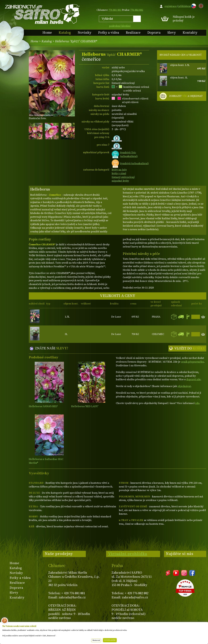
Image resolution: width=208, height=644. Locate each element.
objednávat (184, 386)
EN (200, 5)
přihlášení (185, 6)
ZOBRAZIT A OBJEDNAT (186, 96)
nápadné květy (120, 181)
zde (197, 403)
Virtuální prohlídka (128, 554)
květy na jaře (119, 170)
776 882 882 (137, 10)
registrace (171, 6)
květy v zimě (119, 173)
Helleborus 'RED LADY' (85, 406)
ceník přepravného (192, 362)
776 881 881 (115, 10)
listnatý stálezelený (123, 177)
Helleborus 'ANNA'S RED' (43, 406)
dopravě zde (193, 379)
